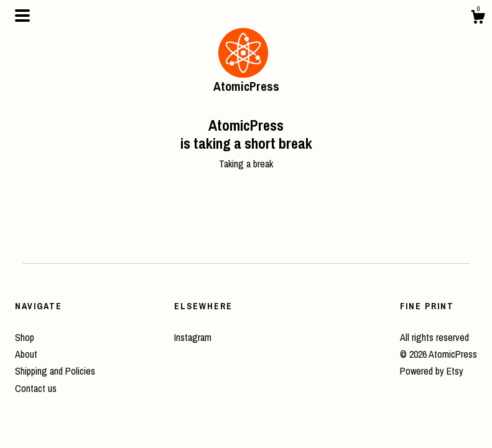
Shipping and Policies (55, 371)
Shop (25, 337)
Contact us (36, 388)
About (26, 354)
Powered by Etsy (432, 371)
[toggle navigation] (22, 16)
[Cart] (478, 19)
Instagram (193, 337)
